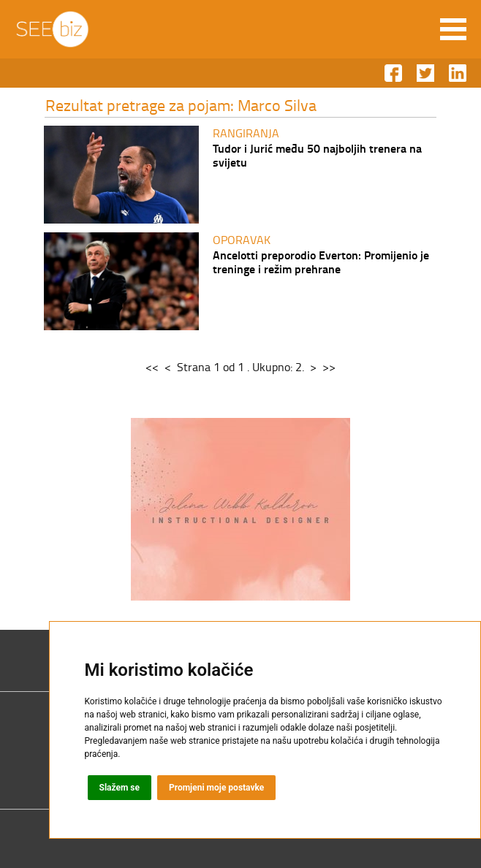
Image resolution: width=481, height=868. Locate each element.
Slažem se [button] (120, 788)
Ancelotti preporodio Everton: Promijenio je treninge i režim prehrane (321, 262)
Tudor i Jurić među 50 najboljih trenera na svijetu (317, 155)
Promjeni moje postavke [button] (216, 788)
